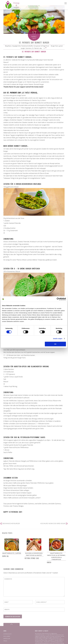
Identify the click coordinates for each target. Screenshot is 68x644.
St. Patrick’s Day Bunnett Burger (34, 42)
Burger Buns (55, 46)
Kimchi (49, 562)
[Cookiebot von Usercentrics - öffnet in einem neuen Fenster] (58, 299)
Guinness (29, 48)
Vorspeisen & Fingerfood (41, 46)
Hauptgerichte (16, 46)
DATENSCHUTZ (7, 634)
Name (7, 602)
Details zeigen (58, 339)
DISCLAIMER (7, 636)
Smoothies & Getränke (56, 555)
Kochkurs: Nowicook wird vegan (53, 524)
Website (7, 610)
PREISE (5, 641)
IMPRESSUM (7, 639)
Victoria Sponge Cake (32, 558)
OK (55, 344)
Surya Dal (5, 556)
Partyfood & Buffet (27, 46)
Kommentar (8, 579)
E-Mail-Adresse (42, 602)
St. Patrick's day (37, 48)
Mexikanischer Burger (11, 524)
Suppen (18, 553)
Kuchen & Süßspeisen (34, 553)
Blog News (8, 46)
